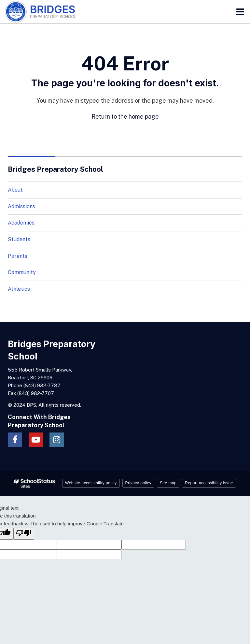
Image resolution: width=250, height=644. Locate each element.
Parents (18, 256)
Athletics (19, 289)
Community (22, 272)
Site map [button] (168, 483)
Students (19, 239)
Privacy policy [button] (138, 483)
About (15, 190)
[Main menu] (240, 11)
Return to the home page (125, 117)
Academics (21, 223)
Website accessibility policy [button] (91, 483)
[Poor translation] (24, 534)
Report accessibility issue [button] (209, 483)
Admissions (21, 206)
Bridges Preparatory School (56, 169)
